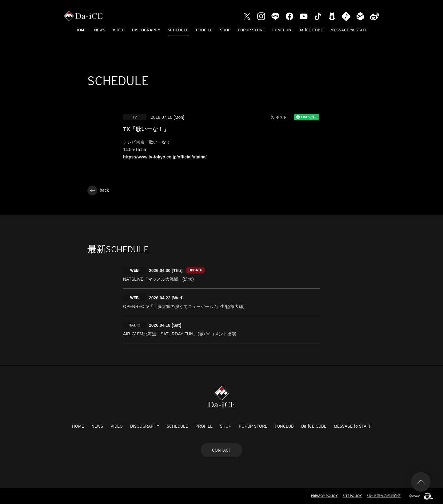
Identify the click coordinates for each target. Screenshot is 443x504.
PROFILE (204, 30)
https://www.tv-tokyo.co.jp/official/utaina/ (165, 157)
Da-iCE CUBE (311, 30)
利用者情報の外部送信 (384, 495)
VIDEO (119, 30)
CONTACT (221, 450)
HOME (81, 30)
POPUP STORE (251, 30)
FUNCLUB (282, 30)
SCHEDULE (178, 30)
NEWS (100, 30)
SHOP (225, 30)
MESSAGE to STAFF (349, 30)
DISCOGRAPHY (146, 30)
